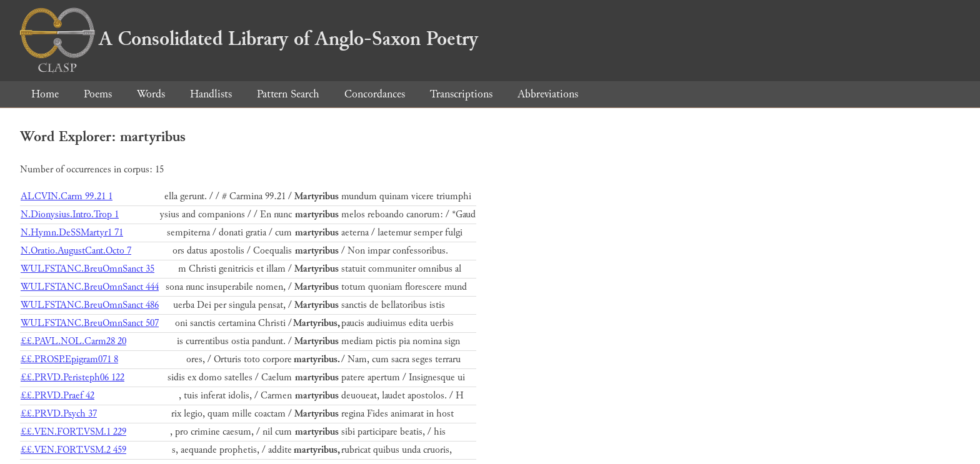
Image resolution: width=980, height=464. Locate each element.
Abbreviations (548, 94)
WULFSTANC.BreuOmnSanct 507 (90, 323)
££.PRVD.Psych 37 (59, 414)
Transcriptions (461, 94)
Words (151, 94)
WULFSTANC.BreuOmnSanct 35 (87, 269)
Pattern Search (288, 94)
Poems (98, 94)
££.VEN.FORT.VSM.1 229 (73, 432)
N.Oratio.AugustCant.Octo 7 (76, 251)
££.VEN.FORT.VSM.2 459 (73, 450)
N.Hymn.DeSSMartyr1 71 (72, 233)
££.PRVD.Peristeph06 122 (72, 378)
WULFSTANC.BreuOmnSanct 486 (90, 305)
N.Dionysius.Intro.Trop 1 (70, 215)
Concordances (375, 94)
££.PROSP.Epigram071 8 (69, 359)
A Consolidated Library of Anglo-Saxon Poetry (249, 39)
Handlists (211, 94)
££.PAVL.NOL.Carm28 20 (73, 341)
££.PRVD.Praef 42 (57, 396)
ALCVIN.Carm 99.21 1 (67, 196)
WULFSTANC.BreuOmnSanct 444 (90, 287)
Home (45, 94)
